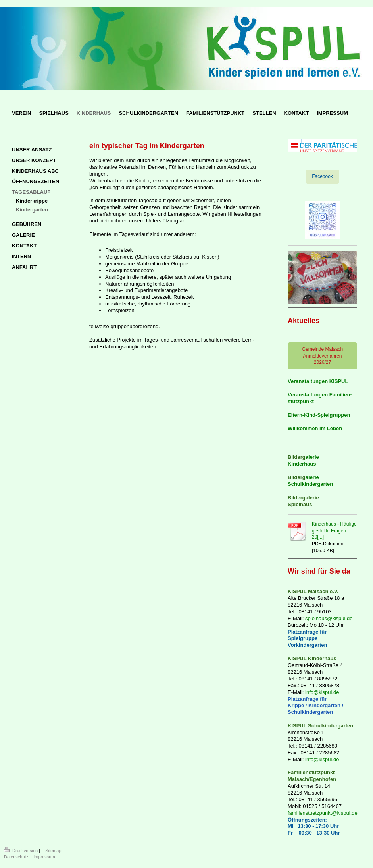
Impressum (44, 857)
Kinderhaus (302, 464)
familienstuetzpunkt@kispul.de (323, 813)
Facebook (322, 176)
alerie (312, 457)
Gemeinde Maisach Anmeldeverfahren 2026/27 (322, 356)
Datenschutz (16, 857)
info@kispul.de (322, 692)
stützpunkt (301, 401)
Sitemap (53, 851)
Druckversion (21, 851)
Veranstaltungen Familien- (320, 395)
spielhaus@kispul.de (329, 618)
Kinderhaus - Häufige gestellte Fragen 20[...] (334, 531)
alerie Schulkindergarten (310, 481)
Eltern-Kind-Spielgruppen (319, 415)
